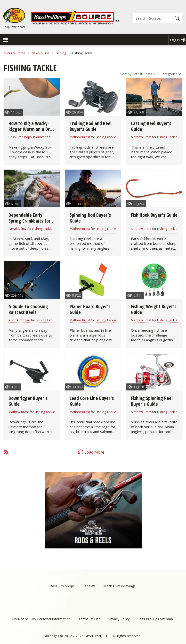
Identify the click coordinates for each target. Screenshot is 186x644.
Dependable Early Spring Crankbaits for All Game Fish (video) (29, 221)
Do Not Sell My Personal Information (41, 619)
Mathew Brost (80, 137)
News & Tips (40, 53)
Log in (175, 40)
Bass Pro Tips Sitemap (155, 619)
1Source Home (14, 53)
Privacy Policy (119, 619)
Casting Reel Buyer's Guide (151, 126)
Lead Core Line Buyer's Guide (92, 401)
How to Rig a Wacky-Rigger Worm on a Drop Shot (32, 129)
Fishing (61, 53)
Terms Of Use (89, 619)
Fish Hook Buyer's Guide (154, 215)
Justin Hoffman (19, 320)
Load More (94, 452)
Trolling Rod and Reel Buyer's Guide (91, 126)
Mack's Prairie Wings (119, 586)
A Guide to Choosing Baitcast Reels (28, 309)
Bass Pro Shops (62, 586)
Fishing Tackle (106, 137)
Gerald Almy (17, 229)
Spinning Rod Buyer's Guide (90, 218)
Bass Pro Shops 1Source (27, 137)
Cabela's (89, 586)
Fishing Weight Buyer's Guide (154, 309)
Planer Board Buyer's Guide (90, 309)
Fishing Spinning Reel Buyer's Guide (152, 401)
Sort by (126, 74)
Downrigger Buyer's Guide (28, 401)
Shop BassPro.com (14, 27)
